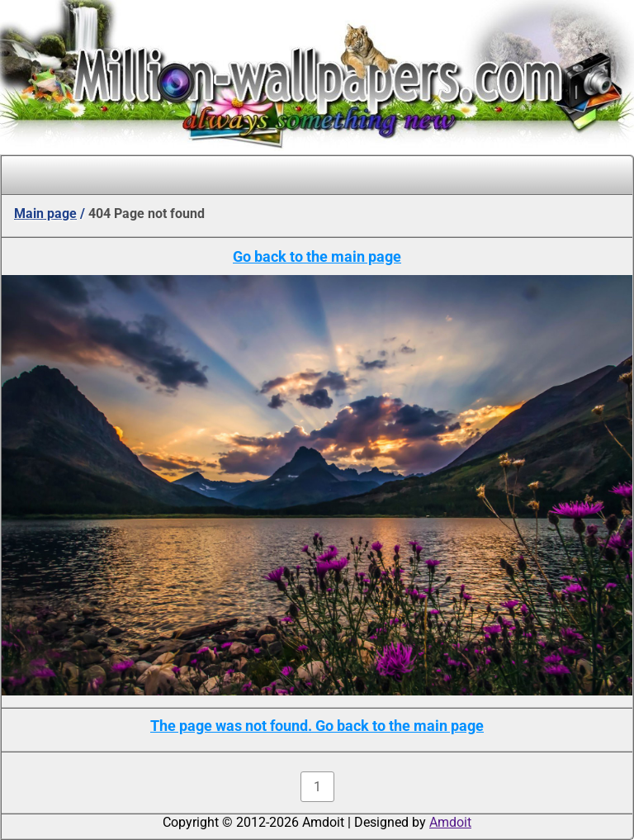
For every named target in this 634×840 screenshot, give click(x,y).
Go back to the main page (317, 256)
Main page (45, 214)
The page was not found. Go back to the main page (317, 726)
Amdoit (450, 822)
